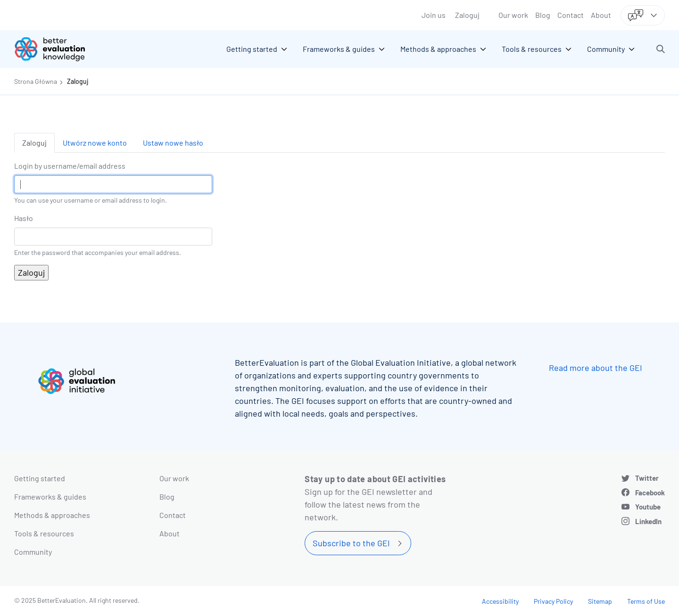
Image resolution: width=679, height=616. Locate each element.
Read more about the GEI (596, 368)
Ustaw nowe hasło (173, 143)
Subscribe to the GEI (351, 543)
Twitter (647, 478)
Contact (571, 15)
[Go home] (57, 49)
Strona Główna (36, 81)
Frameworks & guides (50, 497)
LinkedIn (648, 521)
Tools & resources (44, 533)
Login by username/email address (70, 166)
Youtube (648, 507)
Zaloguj (467, 15)
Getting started (40, 478)
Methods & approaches (52, 515)
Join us (434, 15)
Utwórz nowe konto (95, 143)
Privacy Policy (553, 601)
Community (33, 552)
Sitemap (600, 601)
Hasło (24, 218)
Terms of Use (646, 601)
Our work (513, 15)
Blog (543, 15)
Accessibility (500, 601)
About (601, 15)
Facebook (650, 493)
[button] (661, 49)
